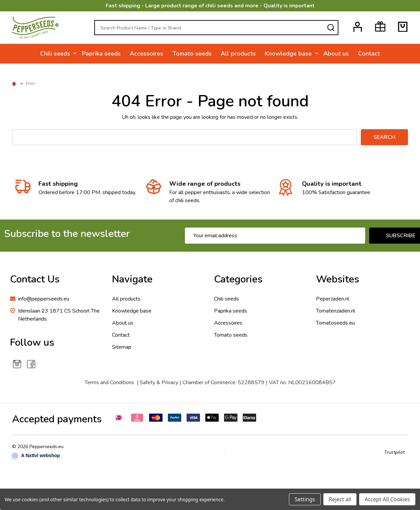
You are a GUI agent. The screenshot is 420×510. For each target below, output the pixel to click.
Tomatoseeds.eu (335, 323)
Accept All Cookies (387, 499)
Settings (305, 499)
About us (336, 54)
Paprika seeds (101, 54)
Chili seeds (56, 54)
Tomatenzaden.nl (336, 311)
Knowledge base (289, 54)
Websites (338, 279)
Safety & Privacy (159, 382)
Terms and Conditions (109, 382)
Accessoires (146, 54)
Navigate (132, 279)
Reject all (340, 499)
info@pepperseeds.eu (44, 299)
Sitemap (122, 347)
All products (239, 54)
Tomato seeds (192, 54)
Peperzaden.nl (333, 299)
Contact (369, 54)
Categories (238, 279)
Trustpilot (394, 452)
